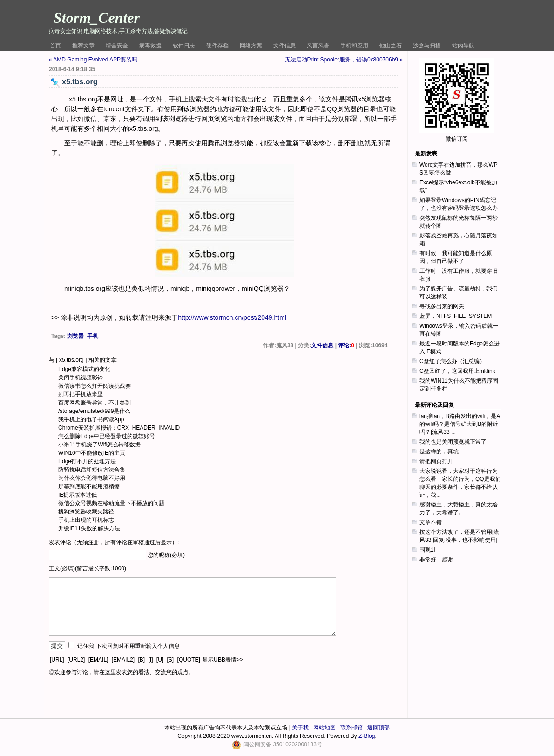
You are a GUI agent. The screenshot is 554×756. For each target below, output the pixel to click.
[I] (150, 660)
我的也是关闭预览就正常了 (453, 442)
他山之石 (391, 46)
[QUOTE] (189, 660)
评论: (346, 345)
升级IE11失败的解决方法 (89, 528)
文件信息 (284, 46)
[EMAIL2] (123, 660)
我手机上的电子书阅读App (91, 419)
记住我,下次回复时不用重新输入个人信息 (128, 646)
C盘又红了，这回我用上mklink (457, 371)
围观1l (427, 550)
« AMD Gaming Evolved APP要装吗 (93, 60)
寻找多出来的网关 (442, 306)
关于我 (300, 728)
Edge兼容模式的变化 (84, 369)
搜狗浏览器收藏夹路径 (86, 512)
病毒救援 (150, 46)
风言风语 (318, 46)
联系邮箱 (351, 728)
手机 (93, 336)
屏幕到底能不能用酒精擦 (89, 486)
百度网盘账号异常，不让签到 (95, 403)
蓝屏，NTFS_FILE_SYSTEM (456, 316)
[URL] (57, 660)
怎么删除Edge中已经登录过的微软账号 (107, 436)
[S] (171, 660)
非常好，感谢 (436, 560)
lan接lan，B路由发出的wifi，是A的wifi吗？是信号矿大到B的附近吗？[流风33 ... (460, 424)
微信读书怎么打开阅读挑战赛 (95, 386)
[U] (160, 660)
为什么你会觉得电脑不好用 (92, 478)
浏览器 (75, 336)
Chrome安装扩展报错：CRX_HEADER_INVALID (119, 428)
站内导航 (463, 46)
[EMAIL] (98, 660)
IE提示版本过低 (78, 495)
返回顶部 (378, 728)
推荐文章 (83, 46)
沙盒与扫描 (427, 46)
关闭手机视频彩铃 (81, 378)
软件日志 (184, 46)
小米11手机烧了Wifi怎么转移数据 (99, 445)
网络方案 (251, 46)
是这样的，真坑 (439, 452)
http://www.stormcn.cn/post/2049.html (232, 317)
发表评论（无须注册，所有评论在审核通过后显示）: (114, 542)
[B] (141, 660)
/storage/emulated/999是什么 (94, 411)
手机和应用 (354, 46)
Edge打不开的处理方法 (87, 461)
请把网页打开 (436, 461)
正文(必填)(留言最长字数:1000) (88, 568)
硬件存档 (217, 46)
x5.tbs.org (71, 360)
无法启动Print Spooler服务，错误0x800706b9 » (344, 60)
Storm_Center (97, 18)
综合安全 (117, 46)
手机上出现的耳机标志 (86, 520)
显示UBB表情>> (223, 660)
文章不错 (431, 522)
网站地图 (324, 728)
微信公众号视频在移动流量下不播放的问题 (111, 503)
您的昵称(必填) (166, 555)
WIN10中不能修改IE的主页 (92, 453)
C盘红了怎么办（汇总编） (452, 361)
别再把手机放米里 (81, 394)
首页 (55, 46)
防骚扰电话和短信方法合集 (92, 470)
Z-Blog (367, 736)
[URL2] (76, 660)
